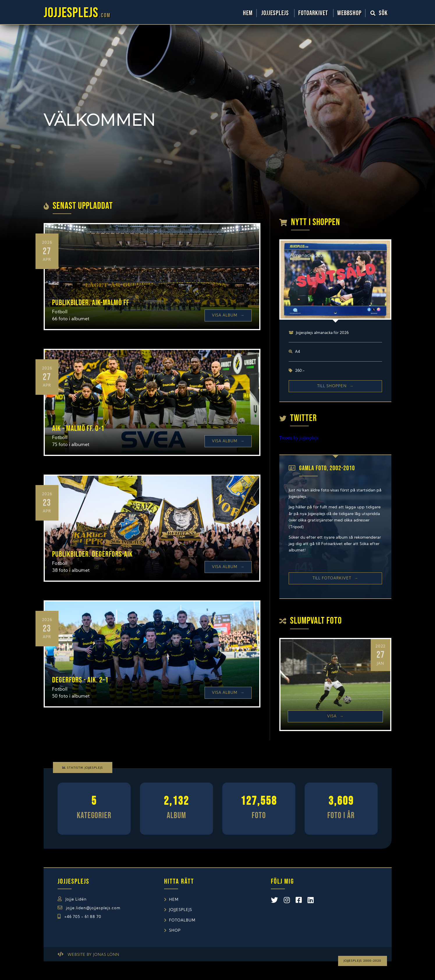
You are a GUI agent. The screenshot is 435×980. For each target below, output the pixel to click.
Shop (175, 931)
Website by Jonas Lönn (93, 955)
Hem (248, 13)
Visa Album (228, 315)
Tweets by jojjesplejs (299, 438)
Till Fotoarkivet (335, 578)
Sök (379, 13)
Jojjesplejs (276, 13)
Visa (335, 716)
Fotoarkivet (314, 13)
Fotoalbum (182, 920)
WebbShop (349, 13)
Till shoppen (335, 386)
